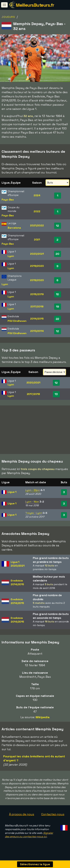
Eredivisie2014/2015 (17, 586)
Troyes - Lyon (34, 517)
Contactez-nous (53, 818)
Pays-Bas (8, 200)
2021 (37, 240)
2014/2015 (37, 319)
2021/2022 (37, 225)
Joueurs (8, 17)
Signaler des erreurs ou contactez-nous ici (29, 838)
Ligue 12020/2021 (18, 567)
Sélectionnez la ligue (35, 864)
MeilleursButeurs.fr (35, 5)
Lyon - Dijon (33, 494)
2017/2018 (37, 307)
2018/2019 (37, 294)
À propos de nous (22, 818)
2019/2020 (37, 266)
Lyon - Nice (32, 505)
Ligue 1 (12, 495)
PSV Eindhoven (17, 321)
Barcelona (14, 228)
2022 (37, 211)
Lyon (11, 256)
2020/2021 (37, 254)
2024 (37, 195)
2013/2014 (37, 331)
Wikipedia (42, 721)
